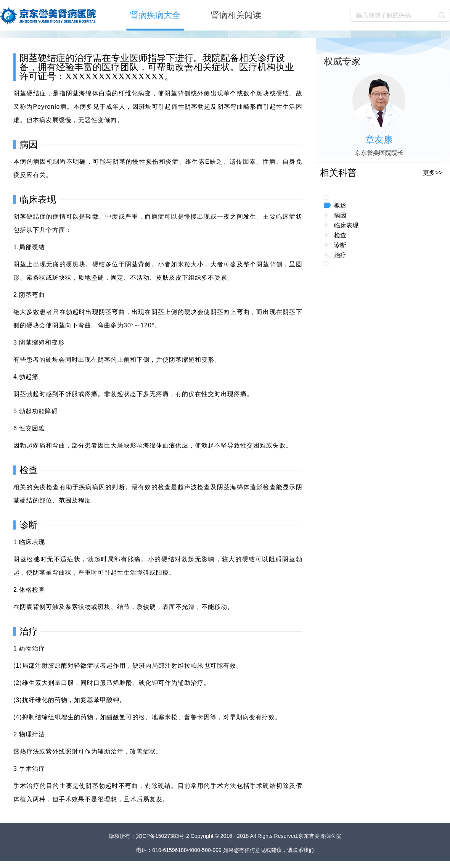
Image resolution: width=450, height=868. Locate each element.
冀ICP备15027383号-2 (163, 836)
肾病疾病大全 (155, 15)
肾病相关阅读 (236, 15)
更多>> (433, 173)
